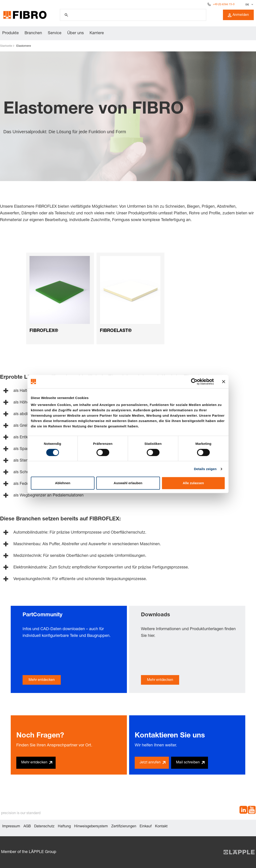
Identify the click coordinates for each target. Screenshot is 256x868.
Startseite (6, 46)
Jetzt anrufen (150, 763)
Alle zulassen (193, 483)
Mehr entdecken (42, 680)
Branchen (33, 33)
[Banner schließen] (224, 382)
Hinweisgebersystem (91, 827)
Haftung (64, 827)
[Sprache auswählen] (249, 4)
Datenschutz (44, 827)
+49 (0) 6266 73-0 (224, 4)
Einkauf (146, 827)
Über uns (76, 33)
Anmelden (238, 15)
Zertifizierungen (124, 827)
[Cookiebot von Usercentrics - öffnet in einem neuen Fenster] (194, 382)
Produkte (10, 33)
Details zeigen (205, 469)
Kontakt (161, 827)
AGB (27, 827)
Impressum (11, 827)
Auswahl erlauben (128, 483)
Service (55, 33)
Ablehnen (63, 483)
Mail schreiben (188, 763)
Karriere (97, 33)
